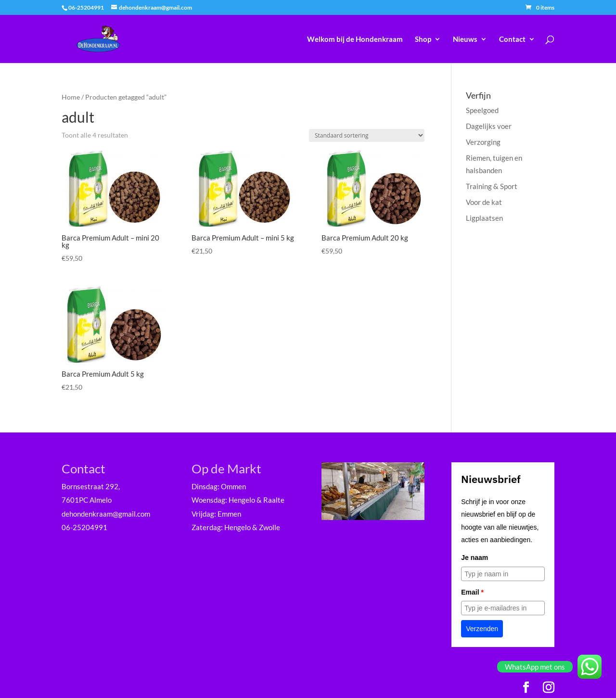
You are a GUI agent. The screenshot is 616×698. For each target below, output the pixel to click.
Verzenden (482, 629)
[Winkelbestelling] (367, 135)
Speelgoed (482, 110)
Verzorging (483, 142)
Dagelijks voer (489, 126)
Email (472, 592)
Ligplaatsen (484, 218)
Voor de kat (484, 202)
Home (71, 97)
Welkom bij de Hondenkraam (355, 39)
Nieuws (465, 39)
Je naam (475, 558)
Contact (512, 39)
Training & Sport (492, 186)
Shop (423, 39)
